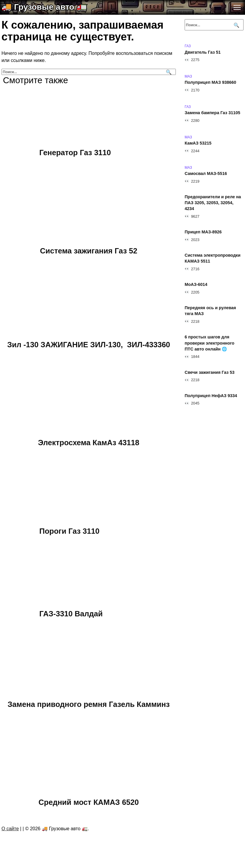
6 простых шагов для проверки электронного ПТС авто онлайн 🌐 (210, 343)
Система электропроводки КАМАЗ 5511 (213, 258)
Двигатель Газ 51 (203, 52)
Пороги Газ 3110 (69, 531)
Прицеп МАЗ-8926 (203, 232)
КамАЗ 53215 (198, 143)
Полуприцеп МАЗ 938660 (210, 83)
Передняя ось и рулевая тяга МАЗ (210, 311)
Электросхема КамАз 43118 (89, 442)
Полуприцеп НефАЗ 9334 (211, 396)
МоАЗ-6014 (196, 285)
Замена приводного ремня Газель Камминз (89, 704)
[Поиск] (168, 72)
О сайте (10, 829)
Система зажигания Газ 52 (89, 250)
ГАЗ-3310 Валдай (71, 613)
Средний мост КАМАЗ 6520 (89, 802)
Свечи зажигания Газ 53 (210, 372)
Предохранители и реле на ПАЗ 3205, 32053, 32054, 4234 (213, 203)
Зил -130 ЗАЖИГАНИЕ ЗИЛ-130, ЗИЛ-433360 (88, 344)
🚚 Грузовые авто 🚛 (44, 7)
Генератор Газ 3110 (75, 153)
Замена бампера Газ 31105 (212, 113)
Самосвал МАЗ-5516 (206, 174)
